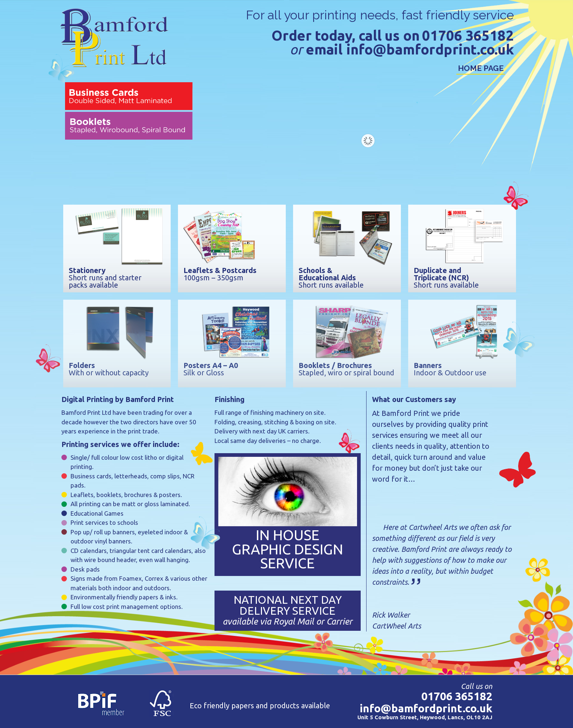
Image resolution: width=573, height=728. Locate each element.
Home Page (481, 68)
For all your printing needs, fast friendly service (380, 15)
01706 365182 (468, 36)
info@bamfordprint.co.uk (430, 50)
